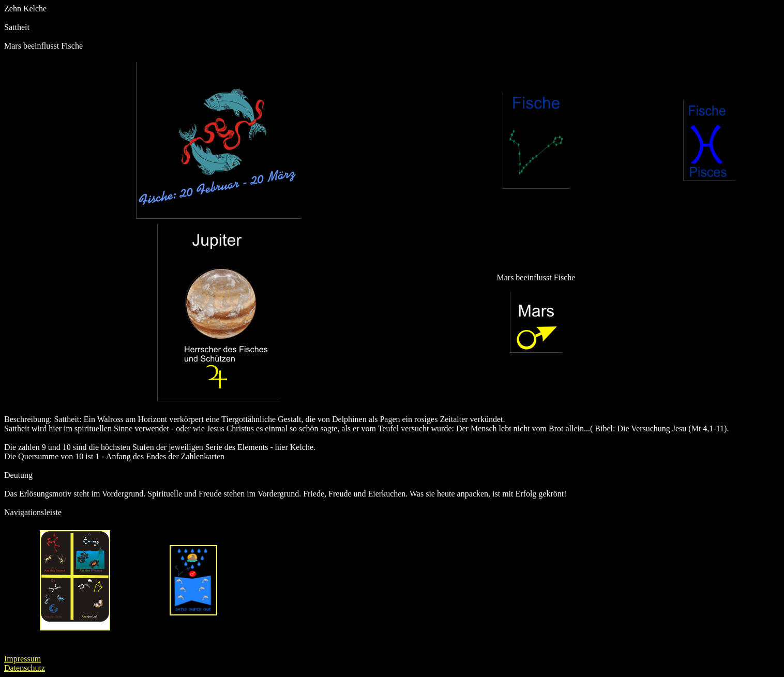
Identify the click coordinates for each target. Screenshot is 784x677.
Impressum (22, 659)
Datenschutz (25, 668)
